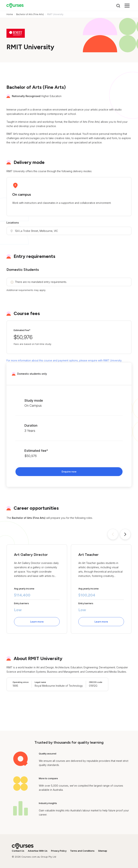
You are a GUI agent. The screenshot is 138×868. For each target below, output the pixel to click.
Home (10, 14)
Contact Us (18, 851)
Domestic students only (32, 374)
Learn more (37, 622)
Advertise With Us (38, 851)
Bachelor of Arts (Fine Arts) (30, 14)
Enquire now (69, 472)
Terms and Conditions (82, 851)
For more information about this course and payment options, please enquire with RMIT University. (64, 360)
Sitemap (103, 851)
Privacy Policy (59, 851)
